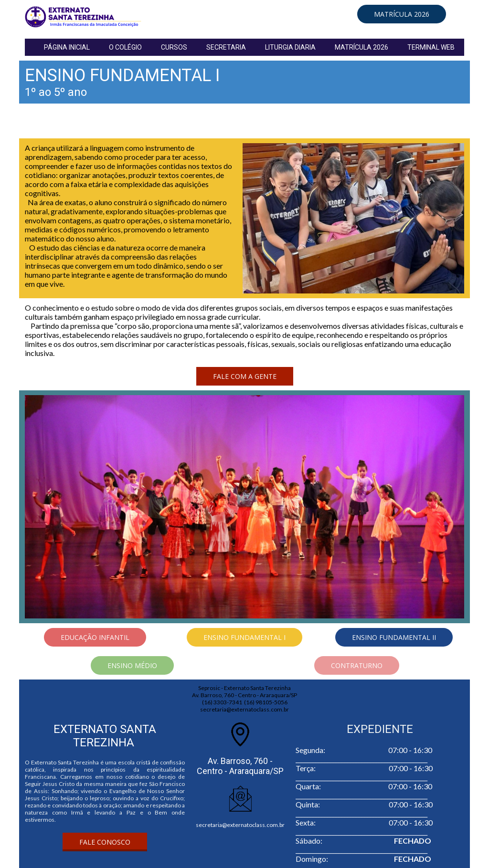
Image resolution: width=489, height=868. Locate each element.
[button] (402, 14)
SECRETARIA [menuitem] (226, 47)
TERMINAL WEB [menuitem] (431, 47)
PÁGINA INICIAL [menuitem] (67, 47)
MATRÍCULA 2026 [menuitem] (361, 47)
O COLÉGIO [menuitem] (125, 47)
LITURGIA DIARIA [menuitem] (290, 47)
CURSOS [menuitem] (174, 47)
